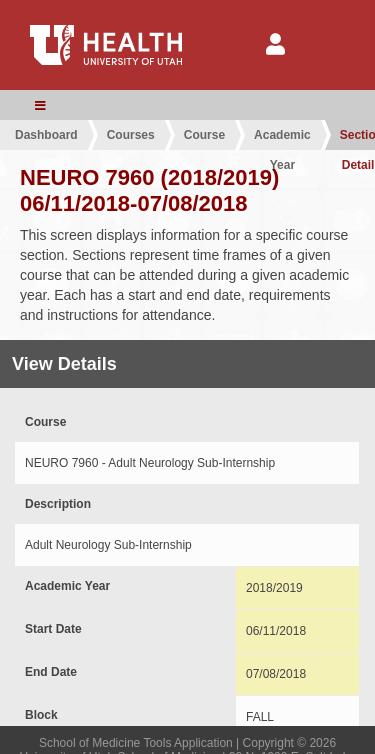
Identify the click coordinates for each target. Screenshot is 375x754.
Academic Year (282, 139)
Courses (131, 135)
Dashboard (46, 135)
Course (204, 135)
